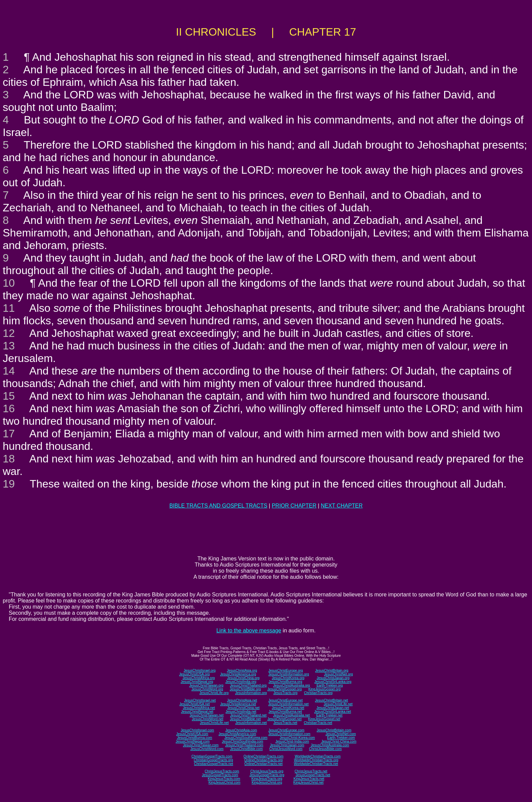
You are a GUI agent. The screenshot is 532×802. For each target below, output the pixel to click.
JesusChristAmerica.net (238, 704)
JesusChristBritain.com (334, 730)
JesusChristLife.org (214, 693)
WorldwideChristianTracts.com (318, 756)
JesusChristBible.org (245, 689)
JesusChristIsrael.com (197, 730)
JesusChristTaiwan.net (207, 715)
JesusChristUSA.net (195, 704)
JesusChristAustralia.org (291, 685)
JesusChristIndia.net (241, 712)
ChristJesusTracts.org (267, 771)
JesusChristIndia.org (241, 682)
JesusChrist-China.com (339, 741)
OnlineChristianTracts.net (263, 764)
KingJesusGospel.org (325, 689)
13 (9, 346)
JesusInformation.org (251, 693)
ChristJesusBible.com (325, 749)
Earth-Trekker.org (330, 685)
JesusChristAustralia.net (291, 715)
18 (9, 459)
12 (9, 333)
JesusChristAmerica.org (238, 674)
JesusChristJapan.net (333, 708)
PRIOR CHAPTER (294, 506)
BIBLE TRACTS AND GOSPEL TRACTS (218, 506)
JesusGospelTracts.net (313, 775)
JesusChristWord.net (207, 719)
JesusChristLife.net (338, 704)
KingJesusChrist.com (224, 782)
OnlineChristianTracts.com (263, 756)
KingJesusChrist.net (309, 782)
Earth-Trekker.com (341, 738)
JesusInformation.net (251, 723)
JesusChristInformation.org (289, 674)
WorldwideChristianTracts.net (316, 764)
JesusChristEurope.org (286, 671)
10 (9, 283)
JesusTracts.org (286, 693)
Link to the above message (249, 631)
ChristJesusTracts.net (311, 771)
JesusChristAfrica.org (199, 678)
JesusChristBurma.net (285, 712)
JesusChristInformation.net (289, 704)
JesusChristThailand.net (248, 715)
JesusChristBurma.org (286, 682)
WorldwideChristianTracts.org (316, 760)
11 (9, 308)
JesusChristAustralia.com (330, 745)
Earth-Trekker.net (329, 715)
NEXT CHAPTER (342, 506)
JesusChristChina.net (243, 708)
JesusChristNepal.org (197, 682)
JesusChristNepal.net (197, 712)
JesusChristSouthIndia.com (243, 741)
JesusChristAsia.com (241, 730)
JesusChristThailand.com (244, 745)
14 (9, 371)
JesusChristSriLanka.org (333, 682)
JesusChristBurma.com (195, 738)
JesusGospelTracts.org (267, 775)
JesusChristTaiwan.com (201, 745)
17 (9, 434)
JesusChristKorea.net (288, 708)
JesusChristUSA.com (192, 734)
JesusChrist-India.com (292, 741)
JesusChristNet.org (338, 674)
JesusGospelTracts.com (220, 775)
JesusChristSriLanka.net (332, 712)
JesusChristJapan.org (333, 678)
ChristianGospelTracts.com (212, 756)
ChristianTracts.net (318, 723)
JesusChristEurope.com (286, 730)
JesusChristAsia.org (242, 671)
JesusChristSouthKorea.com (246, 738)
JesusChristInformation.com (289, 734)
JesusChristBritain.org (332, 671)
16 (9, 408)
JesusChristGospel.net (284, 719)
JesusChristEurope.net (286, 700)
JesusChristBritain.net (331, 700)
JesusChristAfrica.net (199, 708)
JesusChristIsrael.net (200, 700)
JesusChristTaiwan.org (206, 685)
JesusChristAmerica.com (237, 734)
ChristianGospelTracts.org (213, 760)
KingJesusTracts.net (309, 779)
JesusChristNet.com (340, 734)
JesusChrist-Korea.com (297, 738)
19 (9, 484)
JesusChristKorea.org (288, 678)
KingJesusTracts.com (224, 779)
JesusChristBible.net (245, 719)
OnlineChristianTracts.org (263, 760)
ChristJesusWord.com (286, 749)
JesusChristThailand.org (248, 685)
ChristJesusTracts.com (222, 771)
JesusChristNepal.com (193, 741)
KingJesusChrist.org (267, 782)
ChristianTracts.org (318, 693)
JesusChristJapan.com (287, 745)
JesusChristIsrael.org (199, 671)
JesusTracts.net (285, 723)
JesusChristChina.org (243, 678)
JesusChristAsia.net (242, 700)
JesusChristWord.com (207, 749)
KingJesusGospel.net (324, 719)
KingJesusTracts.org (267, 779)
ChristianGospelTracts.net (214, 764)
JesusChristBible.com (246, 749)
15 (9, 396)
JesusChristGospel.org (284, 689)
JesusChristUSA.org (194, 674)
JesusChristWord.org (207, 689)
